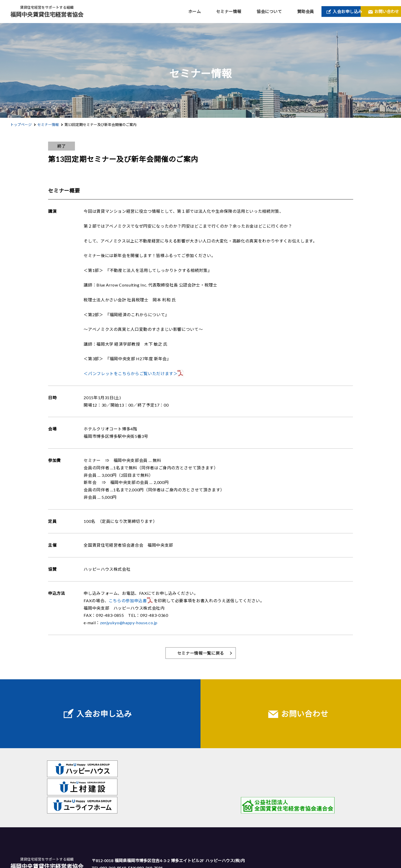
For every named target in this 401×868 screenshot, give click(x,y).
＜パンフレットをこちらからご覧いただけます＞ (131, 373)
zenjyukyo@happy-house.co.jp (129, 623)
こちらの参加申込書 (128, 601)
